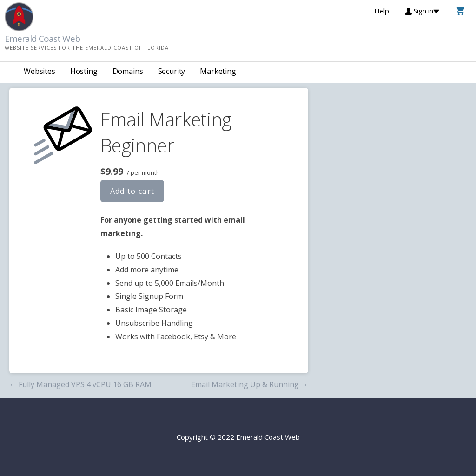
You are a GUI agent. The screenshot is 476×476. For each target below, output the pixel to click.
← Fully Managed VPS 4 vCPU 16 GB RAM (80, 384)
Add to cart (132, 191)
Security (172, 71)
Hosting (84, 71)
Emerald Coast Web (42, 39)
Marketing (218, 71)
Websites (40, 71)
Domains (128, 71)
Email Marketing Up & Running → (250, 384)
